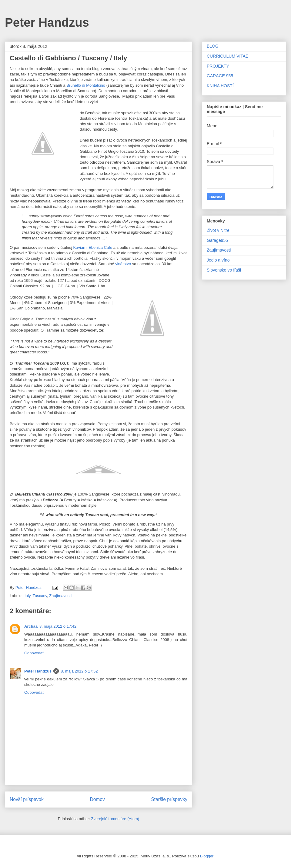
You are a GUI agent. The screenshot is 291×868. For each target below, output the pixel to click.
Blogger (207, 856)
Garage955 (217, 240)
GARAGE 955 (220, 76)
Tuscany (40, 596)
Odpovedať (34, 653)
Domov (97, 799)
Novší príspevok (27, 799)
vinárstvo (123, 264)
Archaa (31, 626)
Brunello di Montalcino (86, 85)
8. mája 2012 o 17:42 (58, 626)
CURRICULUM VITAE (227, 56)
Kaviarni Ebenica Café (93, 247)
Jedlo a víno (218, 260)
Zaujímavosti (60, 596)
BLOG (213, 46)
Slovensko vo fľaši (224, 270)
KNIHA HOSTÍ (220, 86)
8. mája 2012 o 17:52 (79, 671)
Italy (27, 596)
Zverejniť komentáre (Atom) (115, 819)
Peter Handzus (47, 22)
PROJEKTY (218, 66)
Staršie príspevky (169, 799)
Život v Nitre (218, 230)
